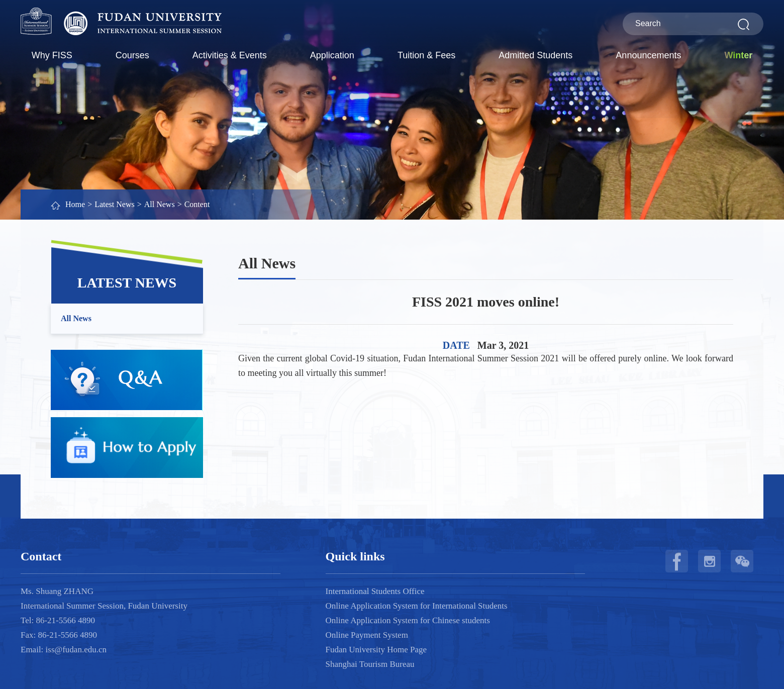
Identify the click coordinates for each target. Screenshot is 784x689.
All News (160, 204)
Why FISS (52, 55)
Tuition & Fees (426, 55)
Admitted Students (535, 55)
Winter (738, 55)
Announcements (648, 55)
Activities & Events (230, 55)
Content (197, 204)
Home (75, 204)
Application (332, 55)
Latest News (115, 204)
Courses (132, 55)
